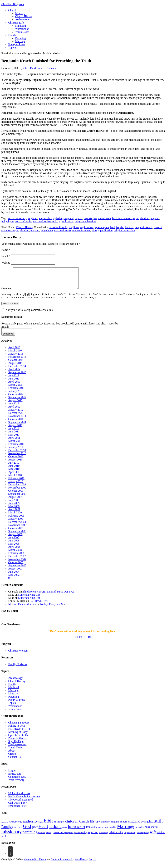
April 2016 (14, 352)
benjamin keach (102, 218)
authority (30, 825)
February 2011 (16, 448)
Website (6, 263)
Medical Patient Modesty (22, 608)
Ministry (20, 13)
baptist (79, 218)
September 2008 (17, 535)
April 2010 (14, 476)
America (5, 826)
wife (153, 836)
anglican (33, 218)
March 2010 (15, 479)
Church (12, 10)
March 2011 (15, 445)
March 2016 (15, 355)
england (155, 218)
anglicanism (45, 218)
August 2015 (15, 367)
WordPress (81, 864)
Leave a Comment (46, 68)
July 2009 (14, 504)
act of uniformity (17, 218)
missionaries (152, 831)
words (4, 840)
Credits (12, 758)
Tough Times (16, 752)
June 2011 (14, 436)
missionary (12, 836)
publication (67, 221)
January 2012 (16, 414)
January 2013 (16, 395)
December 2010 (17, 454)
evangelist (147, 826)
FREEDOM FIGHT (19, 733)
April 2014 (14, 373)
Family (12, 35)
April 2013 (14, 386)
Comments (17, 781)
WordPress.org (16, 784)
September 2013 (17, 376)
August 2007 (15, 573)
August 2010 (15, 464)
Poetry (49, 837)
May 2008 (14, 548)
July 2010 (14, 467)
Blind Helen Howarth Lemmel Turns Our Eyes (48, 596)
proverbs (77, 837)
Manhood (20, 26)
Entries (15, 778)
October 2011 (16, 423)
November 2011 (17, 420)
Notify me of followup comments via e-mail (30, 314)
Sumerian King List (29, 599)
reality (84, 837)
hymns (65, 831)
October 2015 (16, 364)
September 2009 (17, 498)
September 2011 (17, 426)
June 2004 (14, 576)
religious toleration (85, 221)
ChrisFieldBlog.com (13, 4)
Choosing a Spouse (19, 727)
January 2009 (16, 523)
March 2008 (15, 554)
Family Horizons (18, 668)
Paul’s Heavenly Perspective (24, 801)
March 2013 (15, 389)
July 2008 (14, 542)
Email (6, 256)
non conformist (23, 221)
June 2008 (14, 545)
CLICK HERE (83, 641)
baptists (88, 218)
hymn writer (77, 831)
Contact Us (14, 761)
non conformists (42, 221)
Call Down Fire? (39, 605)
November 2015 (17, 361)
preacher (58, 836)
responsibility (130, 837)
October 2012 (16, 398)
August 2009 (15, 501)
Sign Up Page (16, 745)
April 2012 (14, 411)
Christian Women (18, 655)
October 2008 (16, 532)
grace (35, 831)
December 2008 (17, 526)
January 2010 (16, 485)
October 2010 (16, 461)
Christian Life (16, 23)
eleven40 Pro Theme (35, 864)
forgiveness (17, 831)
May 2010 (14, 473)
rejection (93, 836)
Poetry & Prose (17, 44)
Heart (43, 831)
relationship (104, 837)
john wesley (98, 831)
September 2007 (17, 570)
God (27, 830)
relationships (116, 836)
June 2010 (14, 470)
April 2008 (14, 551)
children (145, 218)
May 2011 (14, 439)
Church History (24, 16)
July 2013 (14, 380)
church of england (110, 826)
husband (55, 831)
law (107, 831)
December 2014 (17, 370)
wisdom (161, 837)
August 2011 (15, 429)
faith (158, 825)
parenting (30, 836)
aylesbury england (63, 218)
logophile (112, 831)
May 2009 (14, 510)
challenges (59, 826)
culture (124, 826)
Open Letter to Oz (18, 739)
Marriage (20, 41)
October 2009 (16, 495)
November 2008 (17, 529)
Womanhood (22, 29)
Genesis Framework (62, 864)
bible (49, 825)
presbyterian (69, 837)
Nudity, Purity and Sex (53, 608)
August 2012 (15, 404)
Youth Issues (22, 32)
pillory (56, 221)
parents (42, 837)
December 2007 (17, 560)
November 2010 (17, 457)
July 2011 (14, 433)
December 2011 (17, 417)
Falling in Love (17, 730)
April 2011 (14, 442)
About (12, 755)
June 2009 (14, 507)
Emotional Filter (17, 810)
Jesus (89, 831)
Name (6, 250)
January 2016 (16, 358)
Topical (12, 48)
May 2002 (14, 579)
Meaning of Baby (18, 736)
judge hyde (8, 221)
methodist (140, 831)
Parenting (20, 38)
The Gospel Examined (21, 804)
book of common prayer (126, 218)
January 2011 (16, 451)
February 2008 (16, 557)
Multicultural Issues (19, 797)
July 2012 (14, 408)
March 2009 (15, 517)
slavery (146, 837)
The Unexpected (17, 749)
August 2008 (15, 538)
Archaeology (22, 19)
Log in (12, 775)
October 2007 (16, 566)
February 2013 (16, 392)
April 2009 (14, 514)
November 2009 (17, 492)
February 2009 (16, 520)
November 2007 (17, 563)
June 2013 (14, 383)
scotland (140, 837)
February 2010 (16, 482)
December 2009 (17, 489)
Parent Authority (17, 742)
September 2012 (17, 401)
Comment (7, 292)
